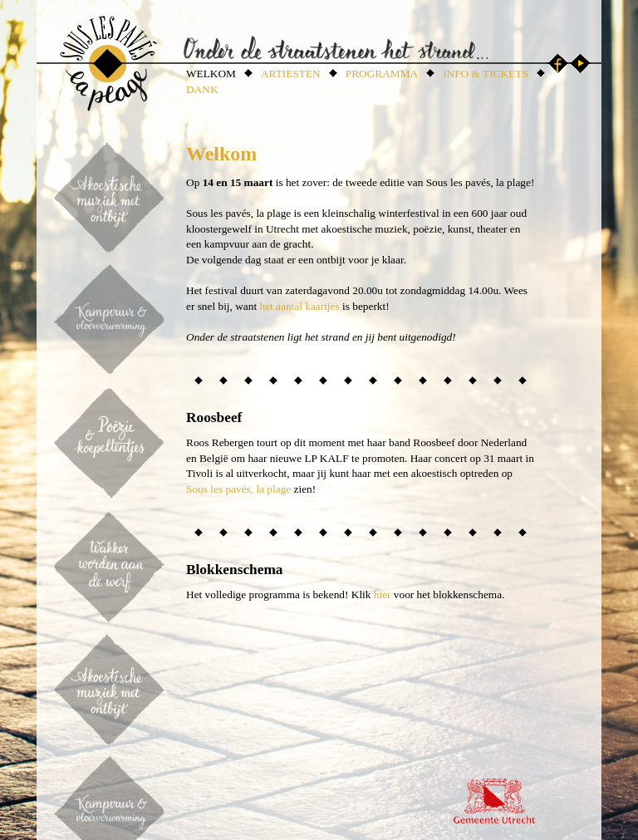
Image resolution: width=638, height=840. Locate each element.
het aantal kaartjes (299, 306)
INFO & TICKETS (486, 74)
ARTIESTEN (291, 74)
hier (383, 594)
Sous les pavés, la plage (238, 489)
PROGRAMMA (382, 74)
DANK (202, 89)
